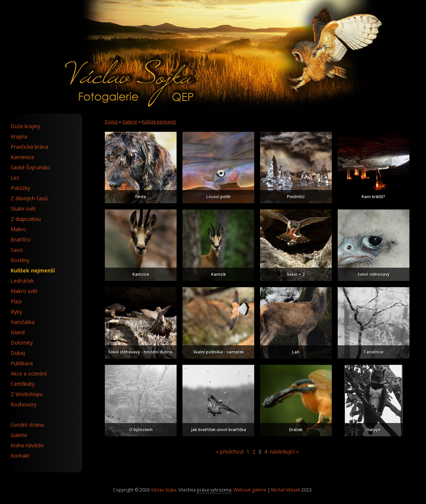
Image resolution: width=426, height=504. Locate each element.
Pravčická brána (29, 147)
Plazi (16, 301)
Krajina (19, 136)
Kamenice (22, 157)
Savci (17, 250)
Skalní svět (23, 209)
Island (18, 332)
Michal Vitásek (286, 490)
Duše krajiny (25, 126)
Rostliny (20, 260)
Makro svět (24, 291)
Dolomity (22, 343)
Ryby (16, 312)
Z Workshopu (27, 394)
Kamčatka (23, 322)
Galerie (130, 122)
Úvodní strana (27, 425)
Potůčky (20, 188)
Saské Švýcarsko (30, 167)
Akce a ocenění (29, 373)
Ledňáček (22, 281)
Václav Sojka (164, 490)
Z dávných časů (29, 198)
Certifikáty (23, 384)
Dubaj (18, 353)
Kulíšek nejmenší (159, 122)
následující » (284, 452)
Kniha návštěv (27, 445)
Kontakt (20, 456)
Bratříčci (21, 239)
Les (15, 178)
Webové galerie (250, 490)
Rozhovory (24, 404)
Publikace (22, 363)
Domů (111, 122)
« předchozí (230, 452)
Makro (18, 229)
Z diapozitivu (26, 219)
